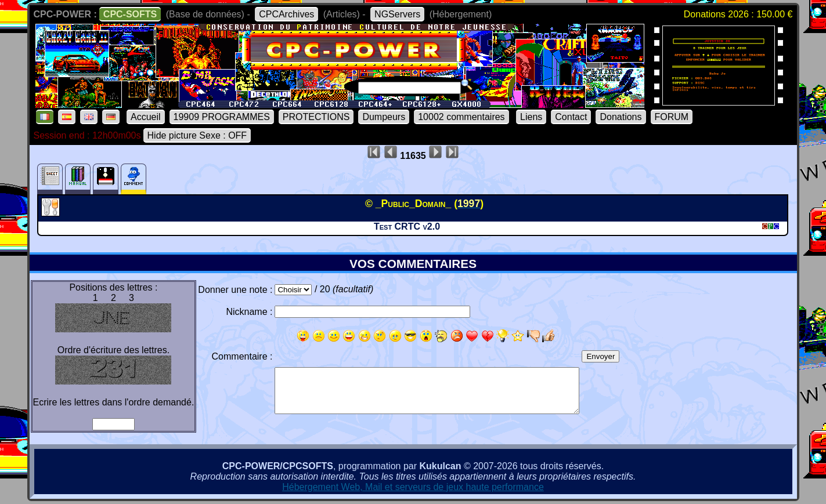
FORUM (672, 117)
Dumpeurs (384, 117)
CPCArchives (286, 14)
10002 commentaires (461, 117)
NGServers (397, 14)
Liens (531, 117)
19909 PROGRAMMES (222, 117)
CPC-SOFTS (130, 14)
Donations (621, 117)
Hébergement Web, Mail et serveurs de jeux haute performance (413, 487)
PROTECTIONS (316, 117)
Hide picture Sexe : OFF (197, 135)
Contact (571, 117)
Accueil (146, 117)
